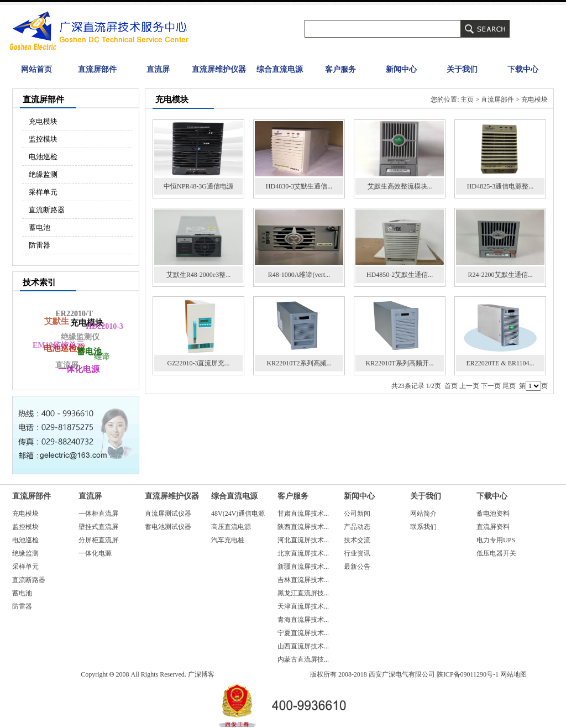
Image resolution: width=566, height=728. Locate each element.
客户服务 (340, 69)
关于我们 (462, 69)
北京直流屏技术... (303, 553)
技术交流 (357, 540)
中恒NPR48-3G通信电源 (198, 186)
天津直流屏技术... (303, 606)
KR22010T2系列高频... (299, 363)
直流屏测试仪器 (168, 514)
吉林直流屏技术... (303, 580)
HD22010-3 (104, 326)
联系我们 (423, 527)
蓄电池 (40, 227)
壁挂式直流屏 (98, 527)
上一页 (469, 386)
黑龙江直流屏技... (303, 593)
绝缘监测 (43, 174)
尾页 (509, 386)
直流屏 (158, 69)
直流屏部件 (97, 69)
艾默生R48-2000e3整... (198, 275)
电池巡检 (43, 157)
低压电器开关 (496, 553)
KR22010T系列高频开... (400, 363)
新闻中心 (401, 69)
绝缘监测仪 (78, 339)
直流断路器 (47, 210)
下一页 (491, 386)
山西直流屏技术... (303, 646)
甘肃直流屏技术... (303, 514)
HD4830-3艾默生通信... (299, 186)
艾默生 (57, 321)
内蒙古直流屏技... (303, 659)
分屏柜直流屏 (98, 540)
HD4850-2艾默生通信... (400, 275)
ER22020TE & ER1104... (500, 363)
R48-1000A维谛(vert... (299, 275)
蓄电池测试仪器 (168, 527)
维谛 (101, 357)
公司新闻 (357, 514)
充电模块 (43, 121)
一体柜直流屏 (98, 514)
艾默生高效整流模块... (400, 186)
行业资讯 (357, 553)
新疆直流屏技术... (303, 567)
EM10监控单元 (58, 346)
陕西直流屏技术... (303, 527)
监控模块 (43, 139)
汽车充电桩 (228, 540)
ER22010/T (74, 314)
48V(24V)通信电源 (238, 514)
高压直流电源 (231, 527)
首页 (451, 386)
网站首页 (36, 69)
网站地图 (513, 674)
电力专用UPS (496, 540)
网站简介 (423, 514)
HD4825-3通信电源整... (500, 186)
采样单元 (43, 192)
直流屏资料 (493, 527)
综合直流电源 (280, 69)
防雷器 (40, 245)
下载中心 (523, 69)
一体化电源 (95, 553)
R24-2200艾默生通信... (501, 275)
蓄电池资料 (493, 514)
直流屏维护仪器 (219, 69)
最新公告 (357, 567)
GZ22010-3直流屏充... (199, 363)
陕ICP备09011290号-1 (468, 674)
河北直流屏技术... (303, 540)
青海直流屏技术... (303, 620)
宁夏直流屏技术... (303, 633)
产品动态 (357, 527)
